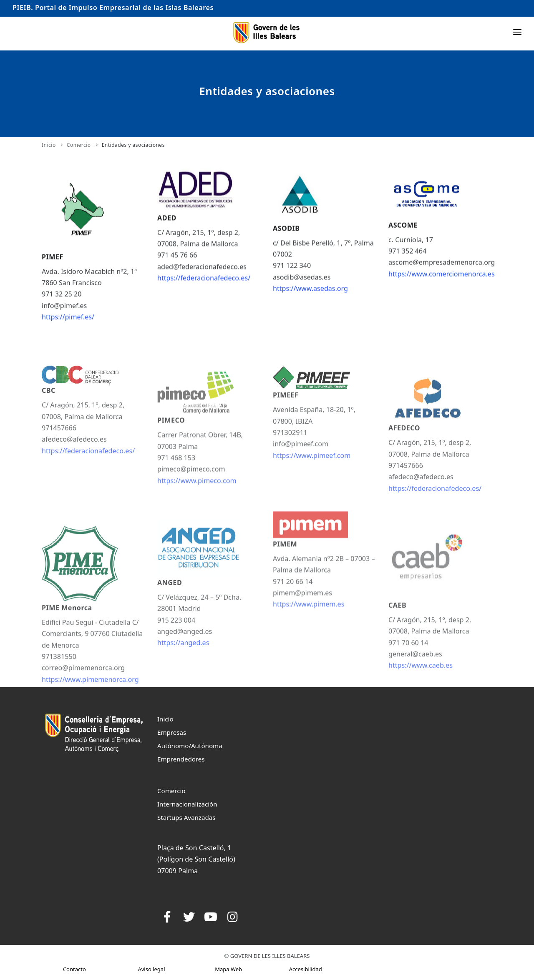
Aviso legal (151, 969)
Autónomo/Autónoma (190, 746)
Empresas (172, 732)
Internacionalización (187, 804)
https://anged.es (183, 676)
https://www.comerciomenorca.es (442, 278)
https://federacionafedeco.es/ (204, 282)
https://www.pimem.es (309, 629)
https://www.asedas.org (310, 293)
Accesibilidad (306, 969)
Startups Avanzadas (186, 817)
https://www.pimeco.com (197, 510)
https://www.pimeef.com (312, 479)
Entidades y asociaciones (133, 145)
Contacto (74, 969)
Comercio (79, 145)
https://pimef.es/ (68, 322)
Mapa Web (228, 969)
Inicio (49, 145)
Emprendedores (181, 759)
